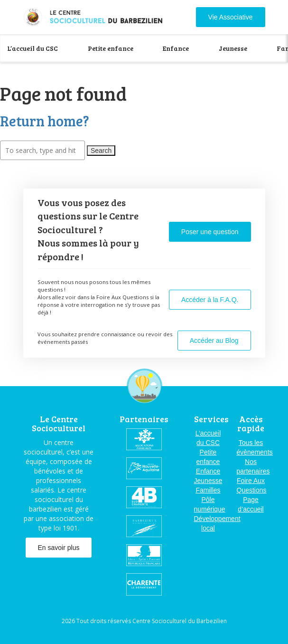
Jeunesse (233, 48)
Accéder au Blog (214, 341)
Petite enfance (111, 48)
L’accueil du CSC (33, 48)
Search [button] (101, 151)
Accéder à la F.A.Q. (210, 300)
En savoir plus (59, 548)
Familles (208, 490)
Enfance (176, 48)
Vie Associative (231, 17)
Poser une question (210, 232)
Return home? (45, 121)
